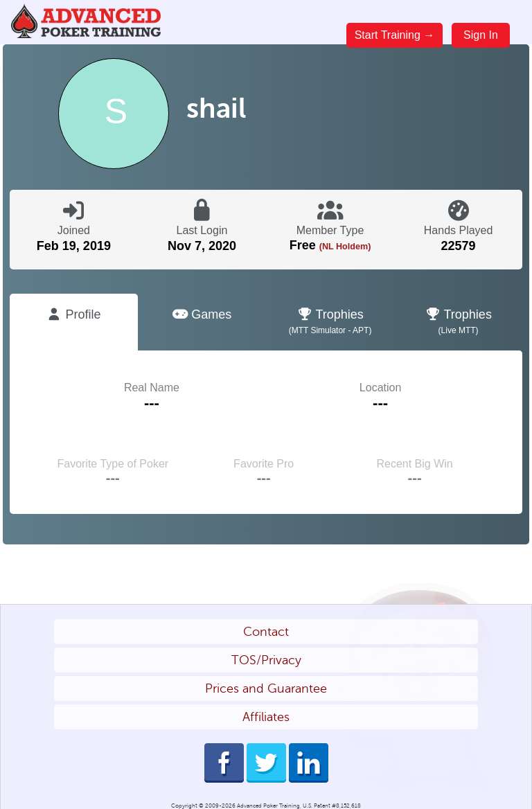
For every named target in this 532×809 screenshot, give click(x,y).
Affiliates (266, 717)
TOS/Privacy (266, 660)
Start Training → (395, 35)
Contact (266, 632)
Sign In (481, 35)
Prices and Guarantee (266, 688)
